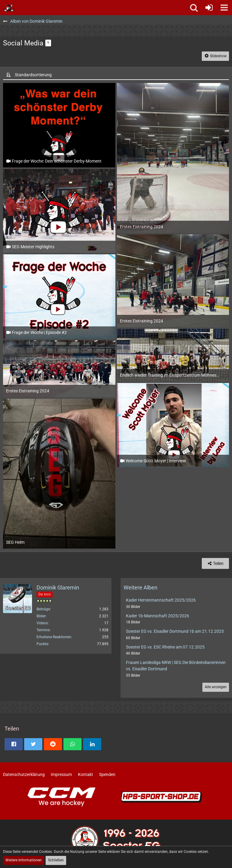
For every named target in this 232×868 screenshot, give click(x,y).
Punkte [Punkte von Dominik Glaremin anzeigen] (42, 644)
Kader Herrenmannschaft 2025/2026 (161, 600)
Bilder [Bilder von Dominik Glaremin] (41, 616)
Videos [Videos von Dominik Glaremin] (42, 623)
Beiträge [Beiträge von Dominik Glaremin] (43, 609)
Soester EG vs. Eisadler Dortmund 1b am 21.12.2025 (175, 631)
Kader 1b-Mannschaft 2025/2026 (158, 616)
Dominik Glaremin (58, 587)
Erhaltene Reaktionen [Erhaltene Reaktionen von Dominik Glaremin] (54, 637)
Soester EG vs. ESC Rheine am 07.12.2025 (165, 647)
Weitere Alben (140, 587)
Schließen (56, 860)
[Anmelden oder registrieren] (209, 8)
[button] (224, 8)
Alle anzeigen (216, 687)
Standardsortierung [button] (33, 75)
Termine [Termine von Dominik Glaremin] (43, 630)
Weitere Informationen (24, 860)
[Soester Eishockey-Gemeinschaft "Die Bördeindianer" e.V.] (9, 8)
